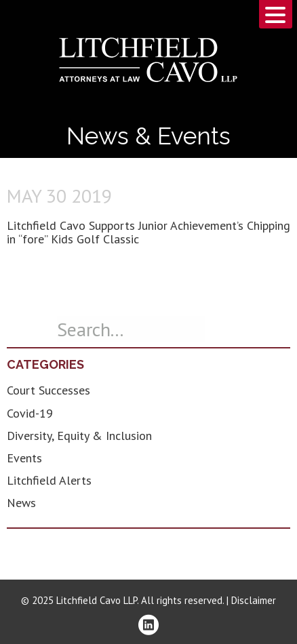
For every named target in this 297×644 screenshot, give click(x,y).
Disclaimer (254, 600)
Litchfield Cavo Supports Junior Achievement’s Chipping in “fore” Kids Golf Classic (148, 232)
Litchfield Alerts (49, 480)
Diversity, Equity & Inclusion (79, 436)
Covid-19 (30, 413)
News (21, 503)
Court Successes (48, 390)
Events (24, 458)
